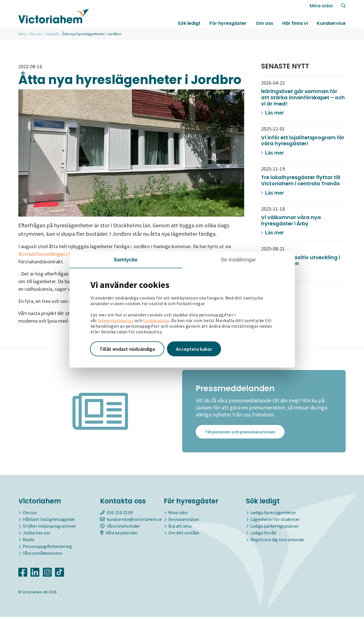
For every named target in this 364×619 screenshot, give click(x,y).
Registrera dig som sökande (277, 541)
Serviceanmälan (184, 521)
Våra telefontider (120, 528)
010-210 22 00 (116, 514)
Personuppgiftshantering (47, 548)
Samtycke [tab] (126, 259)
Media (28, 541)
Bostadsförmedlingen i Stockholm (55, 254)
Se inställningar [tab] (238, 259)
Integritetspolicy (116, 320)
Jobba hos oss (37, 534)
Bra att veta (180, 528)
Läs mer (273, 112)
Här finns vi (295, 24)
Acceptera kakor (194, 349)
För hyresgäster (228, 24)
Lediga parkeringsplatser (275, 528)
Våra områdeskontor (43, 555)
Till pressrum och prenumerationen (240, 434)
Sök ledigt (189, 24)
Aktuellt (52, 34)
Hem (22, 34)
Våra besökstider (119, 534)
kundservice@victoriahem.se (131, 521)
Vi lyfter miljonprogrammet (49, 528)
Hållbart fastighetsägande (49, 521)
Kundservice (331, 24)
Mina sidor (321, 6)
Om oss (264, 24)
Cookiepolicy (156, 320)
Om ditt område (184, 534)
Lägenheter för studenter (275, 521)
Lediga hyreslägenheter (273, 514)
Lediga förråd (263, 534)
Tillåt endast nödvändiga (127, 349)
